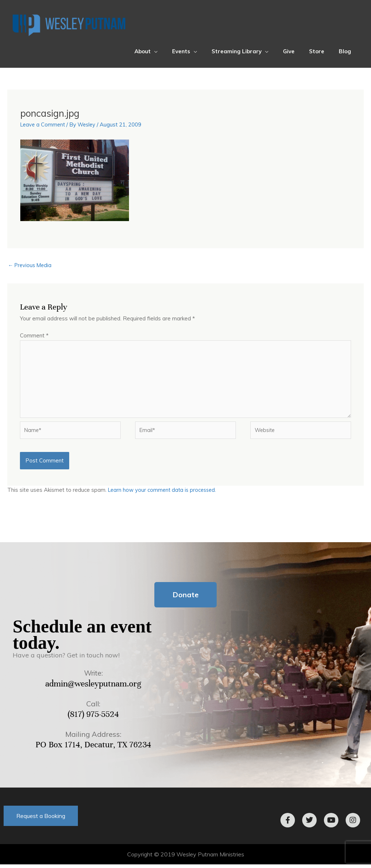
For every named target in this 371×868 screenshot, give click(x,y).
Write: (93, 677)
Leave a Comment (44, 124)
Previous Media (31, 265)
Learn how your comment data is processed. (164, 494)
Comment (34, 336)
